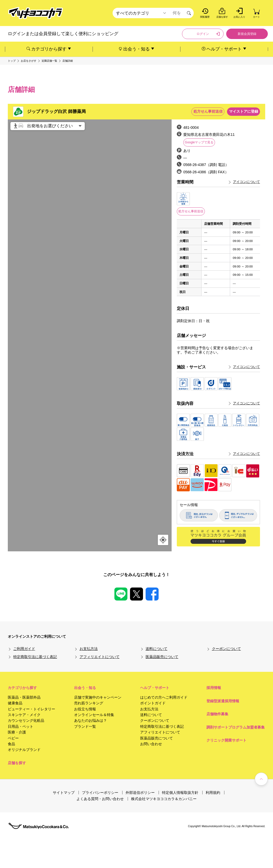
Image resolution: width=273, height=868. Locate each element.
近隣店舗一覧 (49, 61)
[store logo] (36, 13)
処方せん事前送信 (191, 211)
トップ (12, 61)
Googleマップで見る (199, 142)
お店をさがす (29, 61)
